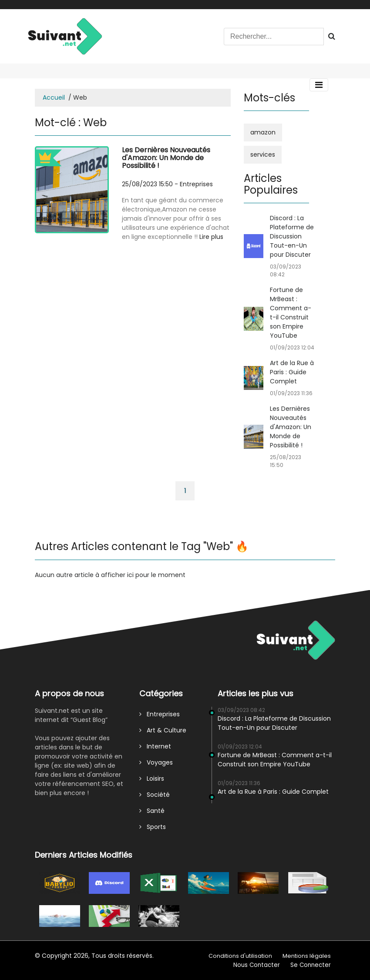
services (263, 154)
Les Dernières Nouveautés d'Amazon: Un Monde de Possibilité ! (166, 158)
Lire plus (211, 237)
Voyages (156, 762)
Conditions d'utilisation (240, 956)
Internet (155, 746)
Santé (152, 811)
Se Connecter (311, 965)
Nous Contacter (257, 965)
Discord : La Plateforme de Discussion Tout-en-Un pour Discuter (292, 236)
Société (155, 795)
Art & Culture (163, 730)
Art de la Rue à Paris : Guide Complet (292, 372)
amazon (263, 132)
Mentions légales (307, 956)
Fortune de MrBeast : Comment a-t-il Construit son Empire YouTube (291, 313)
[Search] (274, 37)
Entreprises (196, 184)
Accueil (54, 97)
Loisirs (152, 779)
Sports (153, 827)
